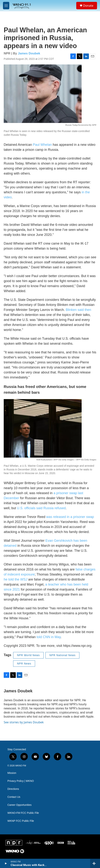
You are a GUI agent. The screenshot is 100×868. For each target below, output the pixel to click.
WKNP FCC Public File (21, 821)
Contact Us (14, 797)
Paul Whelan (42, 145)
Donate (88, 6)
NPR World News (28, 655)
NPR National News (62, 655)
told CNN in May (49, 637)
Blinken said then (78, 310)
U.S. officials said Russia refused (41, 508)
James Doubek (29, 53)
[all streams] (95, 863)
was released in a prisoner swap (70, 517)
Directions (13, 789)
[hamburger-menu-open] (6, 6)
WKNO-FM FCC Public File (23, 813)
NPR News (24, 664)
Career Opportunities (19, 805)
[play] (6, 863)
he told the (15, 579)
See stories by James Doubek (24, 722)
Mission (12, 773)
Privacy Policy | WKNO (21, 781)
